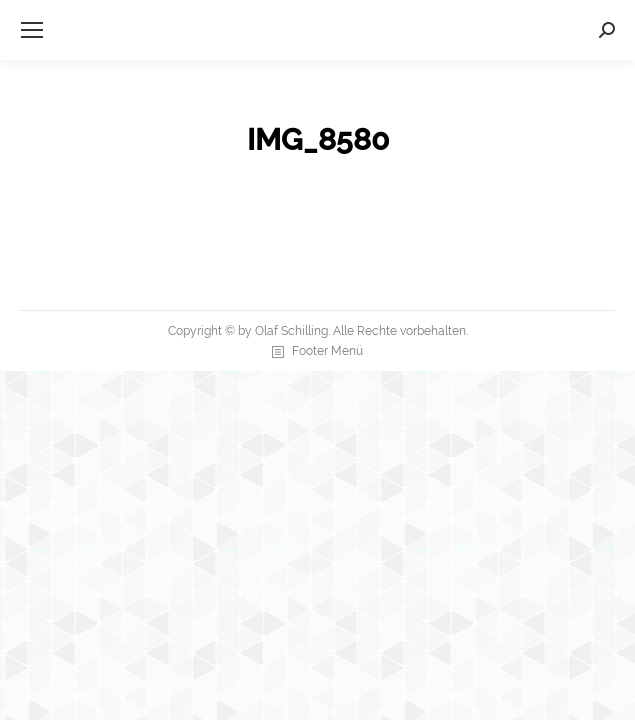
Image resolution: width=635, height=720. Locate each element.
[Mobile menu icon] (32, 30)
